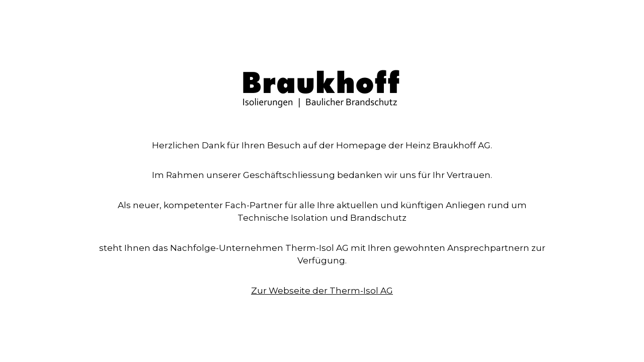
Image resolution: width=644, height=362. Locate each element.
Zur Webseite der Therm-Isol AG (322, 291)
